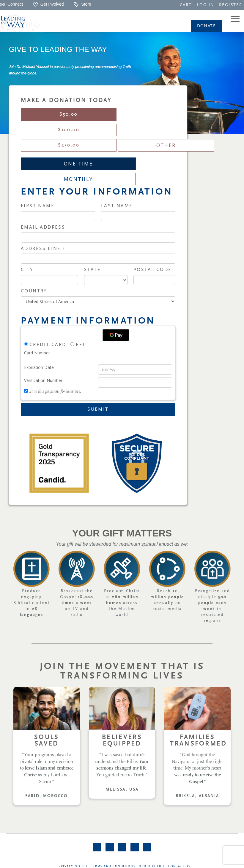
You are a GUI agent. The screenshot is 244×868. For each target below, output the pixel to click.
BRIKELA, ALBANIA (197, 750)
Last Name (117, 160)
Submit (98, 363)
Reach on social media (167, 554)
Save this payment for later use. (55, 345)
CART (186, 5)
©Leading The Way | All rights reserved (123, 861)
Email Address (43, 181)
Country (34, 245)
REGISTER (231, 5)
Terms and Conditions (113, 821)
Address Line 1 (43, 203)
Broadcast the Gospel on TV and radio (77, 557)
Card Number (37, 306)
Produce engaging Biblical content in (32, 557)
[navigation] (186, 5)
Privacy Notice (73, 821)
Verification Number (43, 334)
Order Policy (152, 821)
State (92, 224)
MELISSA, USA (122, 743)
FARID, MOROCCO (47, 750)
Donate (206, 26)
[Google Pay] (116, 289)
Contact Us (180, 821)
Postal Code (152, 224)
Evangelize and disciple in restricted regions (212, 560)
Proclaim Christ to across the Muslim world (122, 557)
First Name (38, 160)
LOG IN (206, 5)
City (27, 224)
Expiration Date (39, 321)
